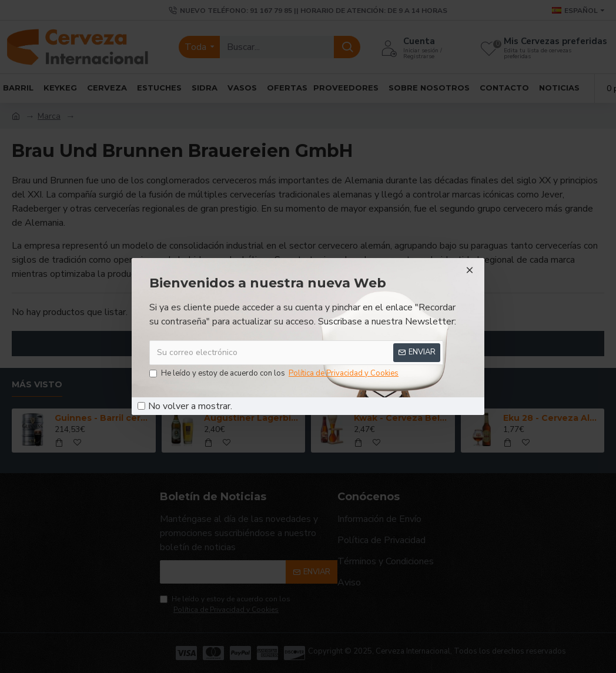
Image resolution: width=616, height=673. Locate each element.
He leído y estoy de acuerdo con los (275, 374)
